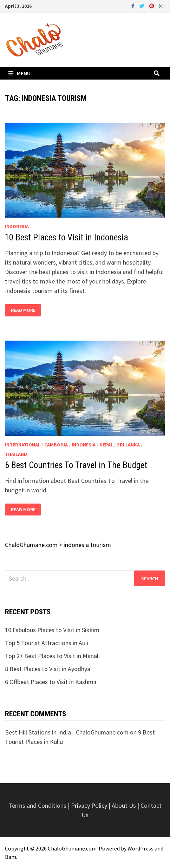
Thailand (16, 454)
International (23, 445)
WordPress (140, 848)
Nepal (106, 445)
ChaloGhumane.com (72, 848)
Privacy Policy (90, 805)
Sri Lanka (128, 445)
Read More (23, 310)
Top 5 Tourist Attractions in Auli (47, 643)
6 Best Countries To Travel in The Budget (76, 465)
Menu (19, 73)
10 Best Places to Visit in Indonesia (67, 237)
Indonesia (17, 226)
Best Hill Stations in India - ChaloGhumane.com (67, 732)
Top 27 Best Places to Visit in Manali (52, 656)
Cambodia (56, 445)
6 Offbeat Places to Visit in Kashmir (51, 682)
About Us (124, 805)
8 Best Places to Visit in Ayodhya (48, 669)
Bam (11, 857)
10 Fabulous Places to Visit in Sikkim (52, 630)
